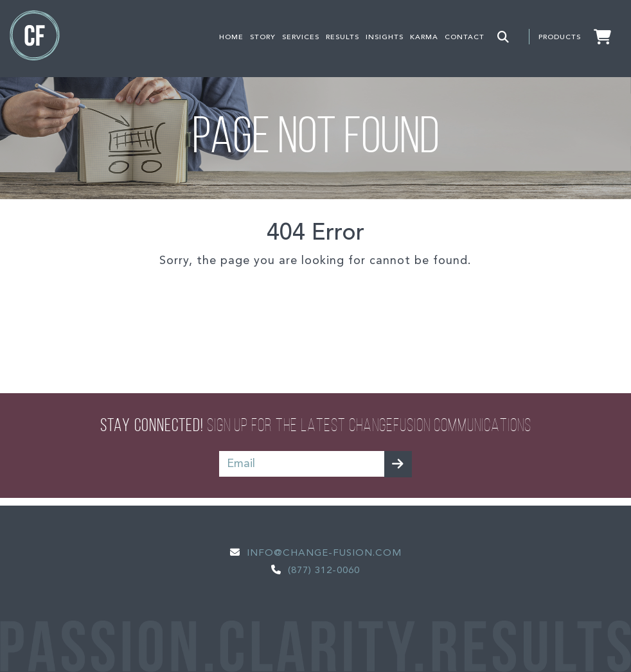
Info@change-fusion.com (324, 553)
